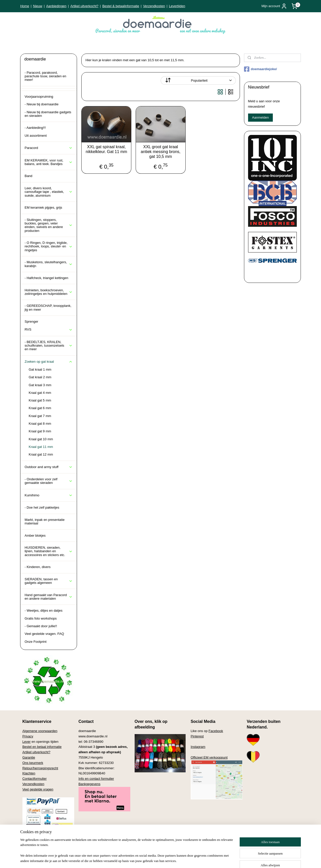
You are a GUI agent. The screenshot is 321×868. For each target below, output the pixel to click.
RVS (49, 330)
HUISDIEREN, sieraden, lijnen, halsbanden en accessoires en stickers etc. (49, 551)
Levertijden (177, 6)
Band (28, 176)
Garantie (29, 757)
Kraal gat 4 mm (40, 393)
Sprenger (31, 322)
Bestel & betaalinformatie (121, 6)
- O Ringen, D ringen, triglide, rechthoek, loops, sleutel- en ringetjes (49, 246)
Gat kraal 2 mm (40, 377)
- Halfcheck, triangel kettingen (46, 278)
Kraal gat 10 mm (41, 439)
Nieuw (38, 6)
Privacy (28, 736)
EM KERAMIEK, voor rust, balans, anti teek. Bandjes (49, 162)
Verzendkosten (154, 6)
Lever (27, 742)
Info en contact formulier (96, 779)
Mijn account (274, 6)
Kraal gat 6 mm (40, 408)
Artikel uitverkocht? (84, 6)
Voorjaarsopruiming (39, 97)
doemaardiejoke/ (261, 69)
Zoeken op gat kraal (49, 362)
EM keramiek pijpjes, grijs (43, 207)
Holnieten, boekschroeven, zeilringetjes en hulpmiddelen (49, 292)
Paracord (49, 148)
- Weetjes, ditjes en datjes (43, 611)
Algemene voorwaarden (40, 731)
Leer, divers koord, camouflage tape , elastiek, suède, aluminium (49, 192)
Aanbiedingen (56, 6)
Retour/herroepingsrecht (40, 768)
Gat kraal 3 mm (40, 385)
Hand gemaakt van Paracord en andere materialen (49, 597)
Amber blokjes (35, 536)
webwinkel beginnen (169, 859)
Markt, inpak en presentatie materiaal (44, 521)
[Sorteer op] (198, 80)
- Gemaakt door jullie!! (41, 626)
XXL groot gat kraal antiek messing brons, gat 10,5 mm (161, 152)
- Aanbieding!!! (35, 128)
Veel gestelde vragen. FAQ (44, 634)
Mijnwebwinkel (209, 859)
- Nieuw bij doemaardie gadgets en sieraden (48, 114)
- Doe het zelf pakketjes (42, 507)
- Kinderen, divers (37, 567)
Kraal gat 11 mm (41, 447)
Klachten (29, 773)
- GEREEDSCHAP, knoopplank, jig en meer (48, 307)
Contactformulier (35, 779)
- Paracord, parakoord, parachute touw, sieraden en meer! (45, 76)
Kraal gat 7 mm (40, 416)
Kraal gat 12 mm (41, 454)
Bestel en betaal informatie (42, 747)
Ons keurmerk (33, 763)
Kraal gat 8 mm (40, 424)
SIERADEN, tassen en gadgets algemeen (49, 581)
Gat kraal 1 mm (40, 369)
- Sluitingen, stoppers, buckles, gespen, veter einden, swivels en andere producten (49, 225)
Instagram (198, 747)
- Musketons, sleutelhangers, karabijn (49, 264)
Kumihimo (49, 495)
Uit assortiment (36, 136)
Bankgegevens (89, 784)
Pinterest (197, 736)
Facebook (216, 731)
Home (25, 6)
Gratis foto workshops (41, 618)
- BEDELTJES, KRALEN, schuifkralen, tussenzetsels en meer (49, 346)
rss (153, 859)
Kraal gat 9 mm (40, 431)
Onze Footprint (35, 642)
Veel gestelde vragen (38, 789)
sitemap (144, 859)
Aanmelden (261, 117)
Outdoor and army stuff (49, 467)
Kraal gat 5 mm (40, 400)
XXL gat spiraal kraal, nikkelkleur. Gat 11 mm (106, 149)
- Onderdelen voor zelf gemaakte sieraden (49, 481)
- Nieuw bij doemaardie (41, 104)
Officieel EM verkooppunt (209, 757)
